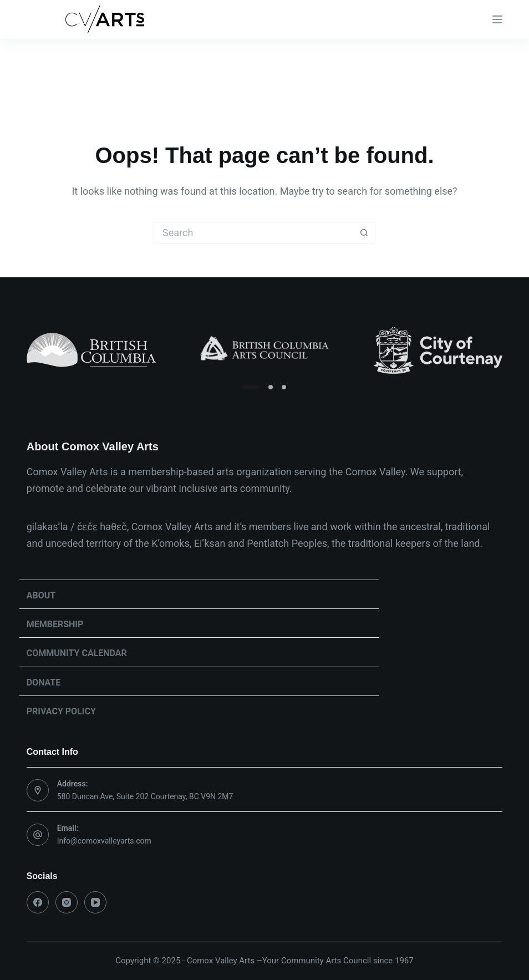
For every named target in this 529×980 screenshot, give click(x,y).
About (41, 595)
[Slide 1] (251, 387)
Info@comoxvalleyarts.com (104, 841)
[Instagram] (67, 902)
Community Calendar (77, 653)
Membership (55, 624)
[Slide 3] (284, 387)
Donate (44, 682)
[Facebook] (38, 902)
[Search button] (364, 233)
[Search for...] (253, 233)
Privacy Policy (61, 711)
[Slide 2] (271, 387)
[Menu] (497, 19)
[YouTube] (95, 902)
